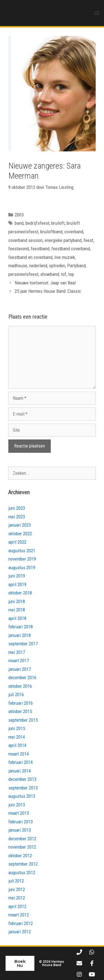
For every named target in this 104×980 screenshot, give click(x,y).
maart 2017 (19, 661)
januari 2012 (20, 932)
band (19, 223)
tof (64, 274)
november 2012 (22, 847)
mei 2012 (17, 898)
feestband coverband (71, 249)
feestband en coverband (30, 257)
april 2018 (17, 618)
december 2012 (22, 839)
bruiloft (58, 223)
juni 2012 (17, 889)
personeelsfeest (23, 274)
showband (50, 274)
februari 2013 (21, 822)
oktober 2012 (20, 856)
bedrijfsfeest (37, 223)
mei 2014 (17, 737)
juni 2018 (17, 601)
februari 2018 (21, 627)
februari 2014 (21, 762)
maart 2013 (19, 813)
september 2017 (23, 644)
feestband (40, 249)
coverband (74, 232)
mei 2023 (17, 517)
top (71, 274)
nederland (38, 266)
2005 (19, 215)
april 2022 (17, 542)
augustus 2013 (22, 796)
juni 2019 (17, 576)
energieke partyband (63, 240)
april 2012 (17, 906)
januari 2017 (20, 669)
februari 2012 (21, 923)
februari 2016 (21, 703)
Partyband (76, 266)
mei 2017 (17, 652)
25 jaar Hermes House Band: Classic (48, 291)
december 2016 (22, 677)
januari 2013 (20, 830)
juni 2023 (17, 508)
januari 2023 (20, 525)
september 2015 (23, 720)
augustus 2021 (22, 551)
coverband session (26, 240)
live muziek (65, 257)
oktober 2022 (20, 534)
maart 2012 (19, 915)
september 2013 (23, 788)
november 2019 (22, 559)
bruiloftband (51, 232)
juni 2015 (17, 728)
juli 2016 (16, 694)
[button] (97, 13)
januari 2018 (20, 635)
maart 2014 (19, 754)
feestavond (19, 249)
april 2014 (17, 745)
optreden (57, 266)
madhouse (18, 266)
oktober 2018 (20, 593)
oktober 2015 (20, 711)
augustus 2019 (22, 567)
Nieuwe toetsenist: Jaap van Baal (45, 283)
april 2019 (17, 584)
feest (88, 240)
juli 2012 (16, 881)
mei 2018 (17, 610)
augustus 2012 (22, 872)
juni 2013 (17, 805)
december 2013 (22, 779)
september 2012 (23, 864)
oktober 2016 (20, 686)
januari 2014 (20, 771)
